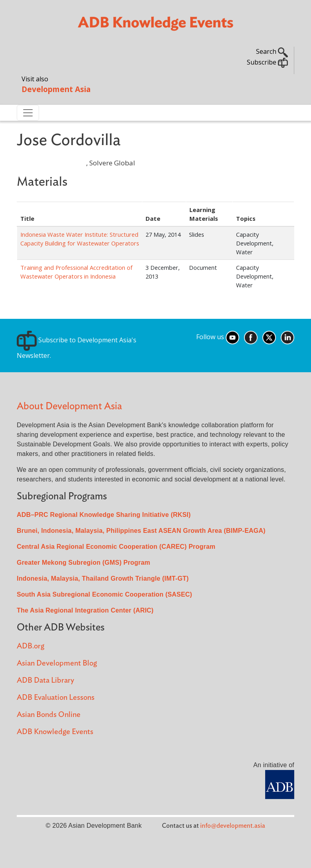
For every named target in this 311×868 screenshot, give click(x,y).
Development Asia (56, 89)
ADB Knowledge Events (55, 732)
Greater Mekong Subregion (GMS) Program (84, 563)
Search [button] (272, 51)
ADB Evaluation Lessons (56, 698)
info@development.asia (233, 826)
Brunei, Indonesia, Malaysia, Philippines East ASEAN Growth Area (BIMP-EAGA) (141, 531)
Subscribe (267, 62)
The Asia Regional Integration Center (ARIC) (85, 610)
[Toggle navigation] (28, 113)
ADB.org (31, 646)
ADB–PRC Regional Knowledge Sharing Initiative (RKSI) (104, 515)
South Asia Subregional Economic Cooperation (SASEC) (104, 594)
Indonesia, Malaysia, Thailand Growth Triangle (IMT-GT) (103, 578)
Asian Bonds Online (49, 715)
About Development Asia (69, 406)
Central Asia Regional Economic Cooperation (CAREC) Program (116, 547)
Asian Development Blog (57, 663)
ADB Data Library (45, 680)
